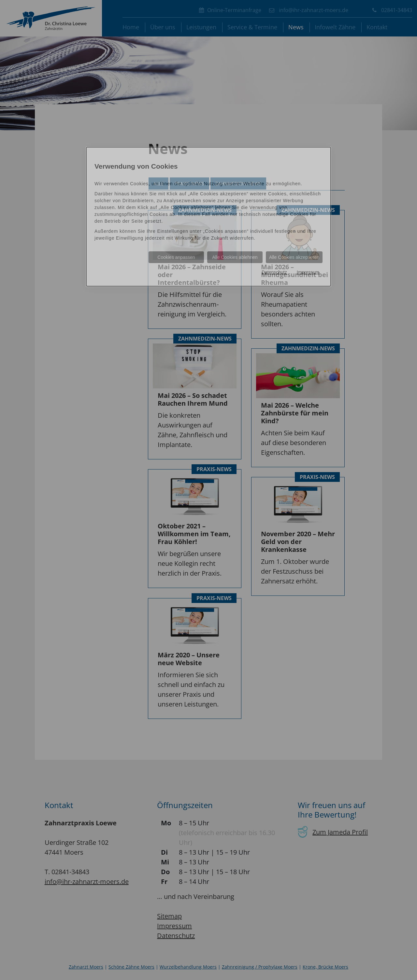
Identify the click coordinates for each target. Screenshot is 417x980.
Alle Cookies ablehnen (235, 257)
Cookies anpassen (176, 257)
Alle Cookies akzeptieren (294, 257)
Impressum (308, 272)
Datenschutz (274, 272)
